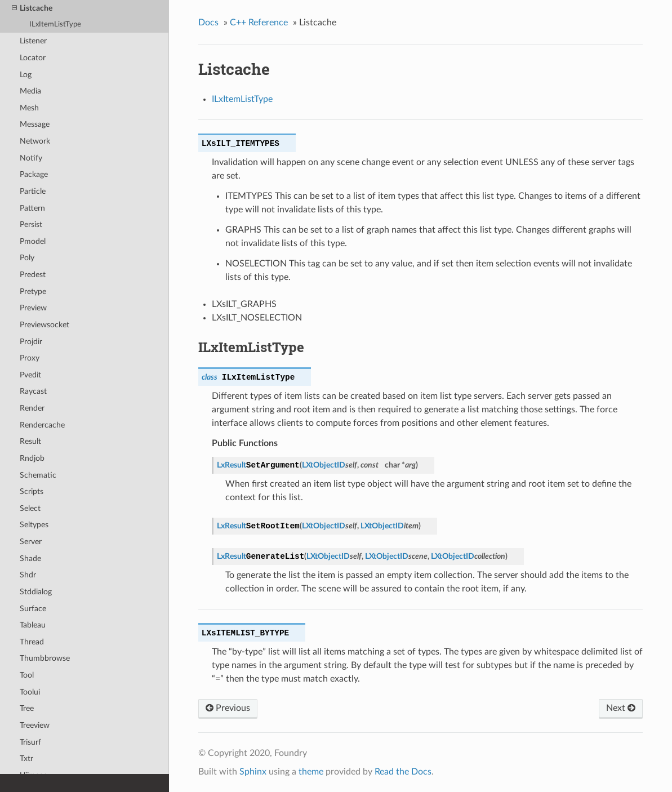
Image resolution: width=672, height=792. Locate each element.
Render (32, 408)
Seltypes (34, 525)
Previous (228, 708)
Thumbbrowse (45, 658)
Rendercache (42, 425)
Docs (208, 23)
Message (35, 124)
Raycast (33, 391)
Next (621, 708)
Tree (27, 708)
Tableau (33, 625)
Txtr (26, 758)
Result (30, 441)
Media (30, 91)
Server (31, 542)
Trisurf (30, 742)
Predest (33, 275)
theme (311, 772)
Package (34, 174)
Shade (30, 559)
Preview (33, 308)
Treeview (35, 725)
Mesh (29, 108)
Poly (27, 258)
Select (30, 508)
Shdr (28, 575)
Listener (33, 41)
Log (26, 75)
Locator (33, 58)
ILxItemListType (55, 25)
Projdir (31, 342)
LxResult (232, 465)
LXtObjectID (324, 465)
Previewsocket (44, 325)
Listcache (32, 8)
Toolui (30, 692)
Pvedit (30, 375)
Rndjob (32, 458)
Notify (31, 158)
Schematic (38, 475)
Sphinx (253, 772)
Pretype (33, 292)
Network (35, 141)
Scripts (32, 491)
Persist (31, 224)
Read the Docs (403, 772)
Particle (33, 191)
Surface (33, 609)
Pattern (32, 208)
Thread (32, 642)
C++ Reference (259, 23)
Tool (27, 675)
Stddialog (36, 592)
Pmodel (33, 241)
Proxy (30, 358)
